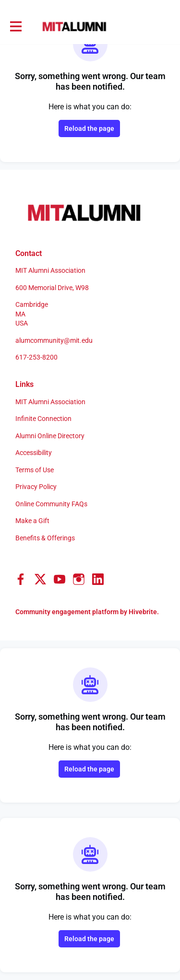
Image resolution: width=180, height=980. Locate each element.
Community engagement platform (67, 612)
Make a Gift (32, 521)
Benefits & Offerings (45, 538)
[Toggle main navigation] (15, 27)
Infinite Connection (43, 419)
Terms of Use (35, 470)
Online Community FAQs (51, 504)
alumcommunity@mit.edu (54, 340)
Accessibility (34, 453)
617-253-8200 (36, 357)
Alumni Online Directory (50, 436)
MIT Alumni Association (50, 402)
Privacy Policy (36, 487)
